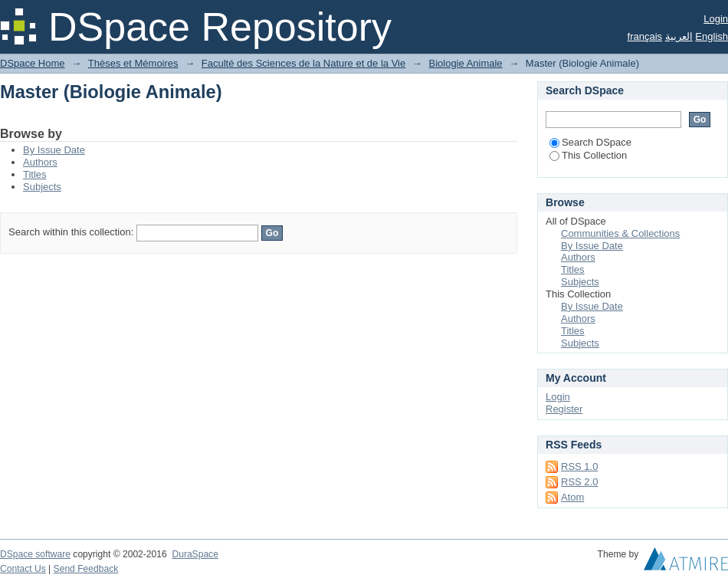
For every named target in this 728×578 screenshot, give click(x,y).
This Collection (588, 155)
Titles (35, 174)
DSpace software (35, 554)
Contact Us (23, 569)
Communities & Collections (620, 233)
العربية (679, 36)
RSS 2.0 (579, 482)
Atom (572, 497)
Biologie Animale (465, 63)
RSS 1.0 (579, 466)
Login (716, 19)
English (712, 36)
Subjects (42, 187)
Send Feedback (86, 569)
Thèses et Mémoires (133, 63)
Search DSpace (590, 142)
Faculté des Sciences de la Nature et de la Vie (303, 63)
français (645, 36)
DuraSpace (195, 554)
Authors (40, 162)
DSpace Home (33, 63)
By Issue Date (54, 150)
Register (564, 409)
